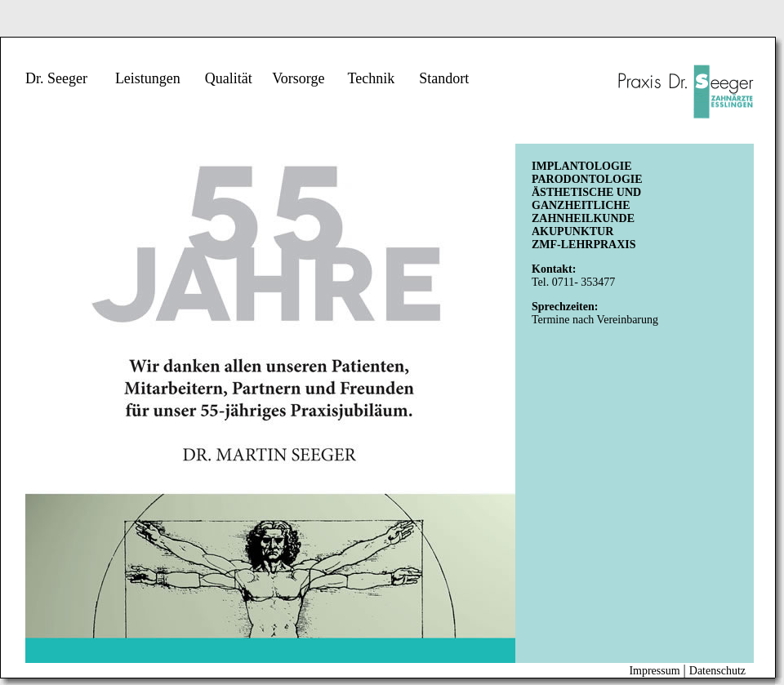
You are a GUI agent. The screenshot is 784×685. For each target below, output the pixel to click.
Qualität (229, 78)
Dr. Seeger (56, 78)
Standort (444, 78)
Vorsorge (298, 78)
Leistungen (148, 78)
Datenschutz (717, 671)
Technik (371, 78)
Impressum (654, 671)
